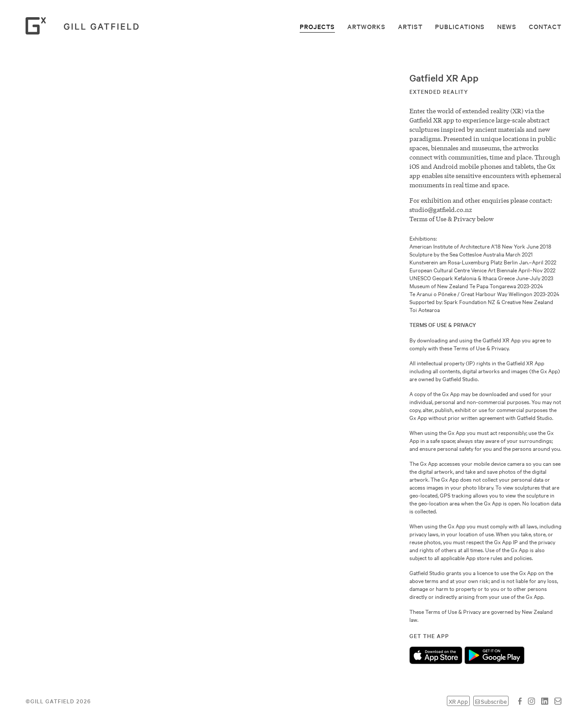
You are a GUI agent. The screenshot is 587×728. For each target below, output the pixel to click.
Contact (545, 26)
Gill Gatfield (85, 26)
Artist (410, 26)
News (507, 26)
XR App (458, 701)
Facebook (520, 701)
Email (558, 701)
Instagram (531, 701)
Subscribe (494, 701)
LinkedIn (545, 701)
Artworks (366, 26)
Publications (460, 26)
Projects (317, 26)
